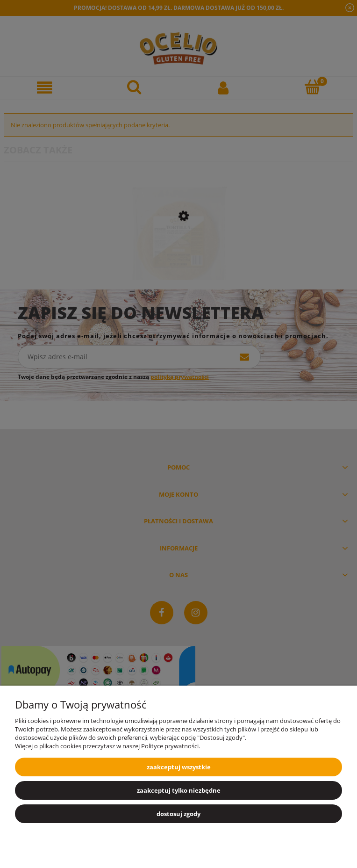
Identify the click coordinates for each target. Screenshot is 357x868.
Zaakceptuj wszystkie (179, 767)
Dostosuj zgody (178, 814)
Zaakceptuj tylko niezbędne (179, 790)
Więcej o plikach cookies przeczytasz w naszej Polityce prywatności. (107, 746)
